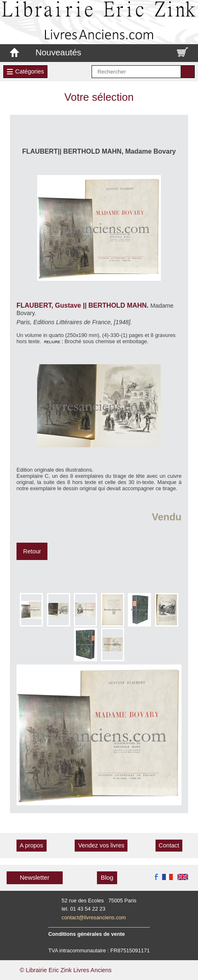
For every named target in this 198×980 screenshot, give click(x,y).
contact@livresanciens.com (94, 917)
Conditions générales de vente (87, 934)
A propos (32, 845)
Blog (107, 877)
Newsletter (35, 877)
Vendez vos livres (101, 845)
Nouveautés (58, 52)
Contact (169, 845)
